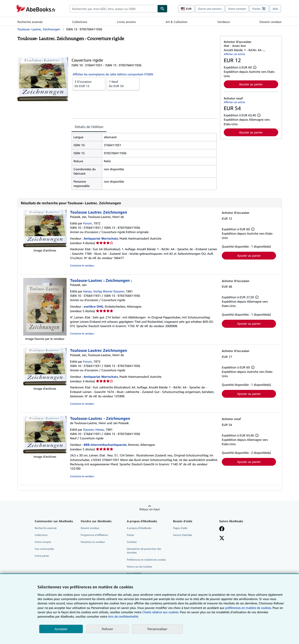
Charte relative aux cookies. (161, 612)
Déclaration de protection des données (144, 551)
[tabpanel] (144, 161)
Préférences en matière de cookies (146, 560)
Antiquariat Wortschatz (101, 238)
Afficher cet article (234, 54)
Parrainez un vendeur (93, 542)
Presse (130, 535)
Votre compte (237, 9)
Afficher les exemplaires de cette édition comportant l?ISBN (113, 74)
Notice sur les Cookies (139, 567)
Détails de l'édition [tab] (89, 127)
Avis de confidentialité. (123, 616)
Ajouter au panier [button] (251, 84)
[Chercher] (162, 9)
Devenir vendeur (271, 22)
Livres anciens (126, 22)
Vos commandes (44, 549)
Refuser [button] (107, 629)
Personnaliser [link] (157, 629)
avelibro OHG (93, 306)
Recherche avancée (30, 22)
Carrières (132, 542)
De (89, 84)
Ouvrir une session (210, 9)
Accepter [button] (61, 629)
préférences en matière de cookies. (248, 608)
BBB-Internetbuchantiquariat (105, 445)
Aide (275, 9)
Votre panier (42, 556)
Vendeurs (224, 22)
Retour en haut (149, 509)
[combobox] (114, 9)
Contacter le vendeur (82, 265)
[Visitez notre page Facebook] (222, 529)
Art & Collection (176, 22)
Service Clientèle (182, 535)
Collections (80, 22)
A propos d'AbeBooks (139, 528)
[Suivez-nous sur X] (222, 539)
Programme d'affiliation (94, 535)
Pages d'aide (180, 528)
